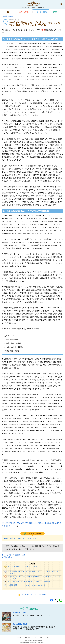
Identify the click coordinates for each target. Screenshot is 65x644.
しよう (57, 12)
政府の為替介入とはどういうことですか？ (21, 538)
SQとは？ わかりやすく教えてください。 (23, 567)
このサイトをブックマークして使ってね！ (34, 594)
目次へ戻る (8, 557)
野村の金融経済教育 (20, 624)
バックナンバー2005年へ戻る (14, 555)
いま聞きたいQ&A (8, 16)
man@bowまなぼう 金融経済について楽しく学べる (32, 3)
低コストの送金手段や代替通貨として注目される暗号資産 (29, 582)
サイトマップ (45, 637)
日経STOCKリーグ (20, 613)
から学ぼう (24, 12)
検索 (61, 4)
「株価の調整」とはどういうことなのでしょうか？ (27, 585)
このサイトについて (22, 637)
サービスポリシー (35, 637)
